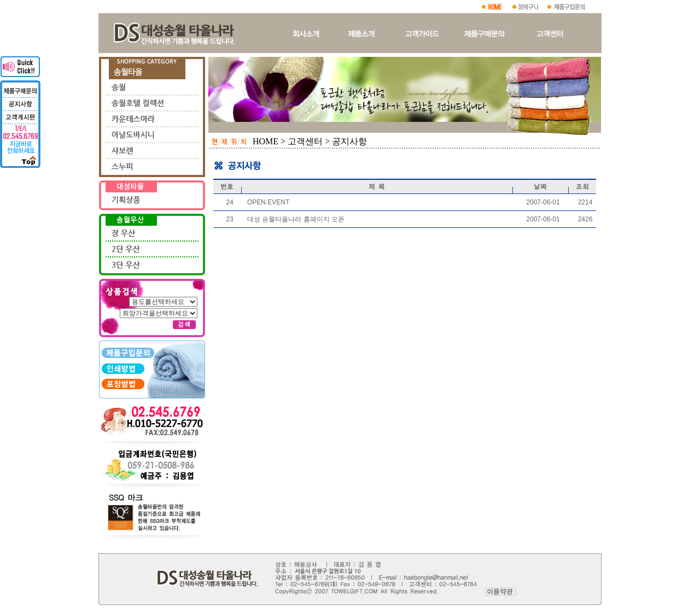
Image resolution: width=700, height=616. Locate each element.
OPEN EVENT (268, 202)
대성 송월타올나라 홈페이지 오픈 (296, 219)
